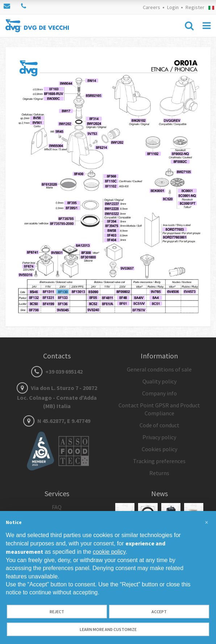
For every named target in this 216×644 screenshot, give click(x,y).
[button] (207, 523)
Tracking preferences (159, 461)
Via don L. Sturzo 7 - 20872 (57, 397)
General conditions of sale (159, 369)
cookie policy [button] (109, 552)
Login (173, 7)
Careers (151, 7)
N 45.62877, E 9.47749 (57, 421)
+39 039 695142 (57, 371)
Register (195, 7)
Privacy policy (159, 437)
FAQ (57, 507)
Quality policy (159, 381)
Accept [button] (159, 612)
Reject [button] (57, 612)
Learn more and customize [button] (108, 629)
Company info (159, 393)
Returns (159, 473)
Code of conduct (159, 425)
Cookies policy (159, 449)
